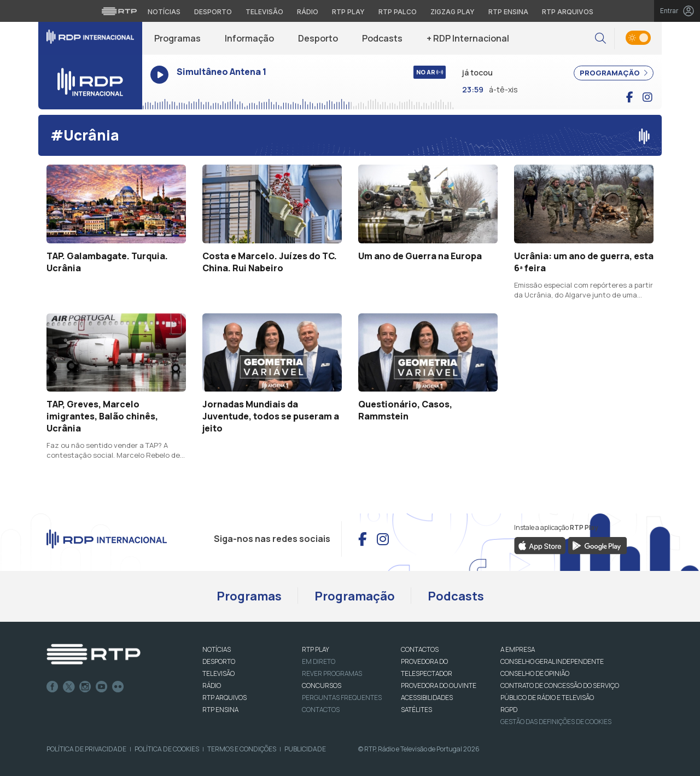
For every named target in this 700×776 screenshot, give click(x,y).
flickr (118, 687)
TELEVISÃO (218, 673)
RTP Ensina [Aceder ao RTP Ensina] (508, 12)
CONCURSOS (322, 685)
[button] (600, 39)
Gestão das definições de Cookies (556, 722)
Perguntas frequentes (342, 698)
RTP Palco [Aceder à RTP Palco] (398, 12)
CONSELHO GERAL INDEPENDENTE (552, 661)
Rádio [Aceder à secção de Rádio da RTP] (308, 12)
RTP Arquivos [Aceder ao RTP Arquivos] (568, 12)
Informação (249, 38)
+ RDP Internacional (468, 38)
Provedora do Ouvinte (439, 685)
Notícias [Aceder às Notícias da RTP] (164, 12)
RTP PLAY (316, 649)
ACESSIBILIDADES (427, 698)
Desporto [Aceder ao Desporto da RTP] (213, 12)
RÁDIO (212, 685)
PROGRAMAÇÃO (614, 73)
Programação (355, 596)
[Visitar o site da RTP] (119, 11)
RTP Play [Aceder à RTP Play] (348, 12)
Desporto (318, 38)
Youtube (102, 687)
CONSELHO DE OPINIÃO (535, 673)
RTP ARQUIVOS (224, 698)
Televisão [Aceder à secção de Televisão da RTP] (264, 12)
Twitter (69, 687)
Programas (177, 38)
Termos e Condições (242, 749)
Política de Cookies (167, 749)
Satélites (416, 710)
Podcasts (382, 38)
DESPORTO (219, 661)
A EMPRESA (518, 649)
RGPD (509, 710)
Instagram (85, 687)
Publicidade (305, 749)
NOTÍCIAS (217, 649)
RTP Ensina (220, 710)
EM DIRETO (319, 661)
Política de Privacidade (86, 749)
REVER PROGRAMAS (332, 673)
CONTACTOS (420, 649)
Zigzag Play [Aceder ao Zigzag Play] (453, 12)
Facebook (52, 687)
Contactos (321, 710)
